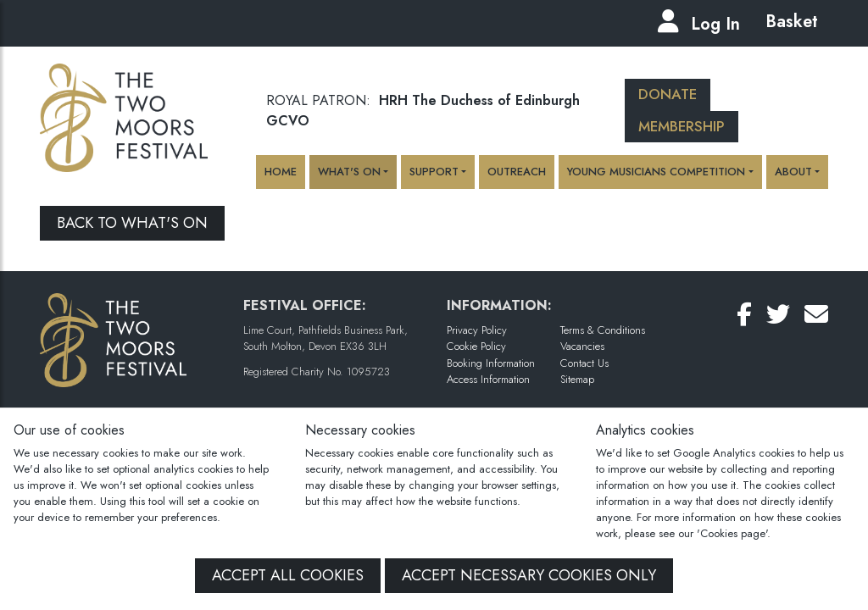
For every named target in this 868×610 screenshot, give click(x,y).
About (793, 172)
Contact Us (584, 363)
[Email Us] (816, 315)
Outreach (517, 172)
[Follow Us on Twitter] (778, 315)
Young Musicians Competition (656, 172)
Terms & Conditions (603, 330)
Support (434, 172)
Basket (789, 22)
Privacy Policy (477, 330)
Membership (682, 126)
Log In (715, 24)
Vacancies (582, 346)
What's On (349, 172)
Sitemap (577, 379)
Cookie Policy (476, 346)
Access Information (488, 379)
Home (281, 172)
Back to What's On (132, 223)
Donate (668, 94)
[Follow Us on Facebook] (744, 315)
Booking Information (491, 363)
